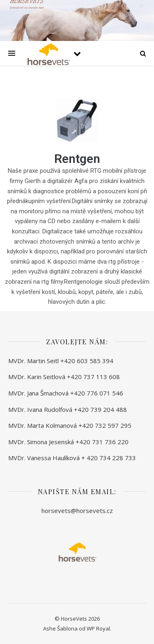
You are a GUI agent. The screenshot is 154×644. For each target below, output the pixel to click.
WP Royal (98, 628)
